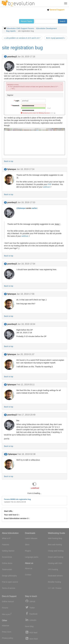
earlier (34, 208)
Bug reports (11, 31)
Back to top (9, 161)
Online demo (7, 563)
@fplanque (21, 208)
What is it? (6, 538)
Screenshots (7, 557)
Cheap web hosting (56, 551)
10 (6, 454)
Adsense (5, 626)
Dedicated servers (55, 576)
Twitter (30, 607)
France (59, 588)
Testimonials (7, 569)
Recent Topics (27, 21)
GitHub (30, 601)
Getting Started (8, 551)
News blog (29, 626)
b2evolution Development (47, 28)
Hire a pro (7, 614)
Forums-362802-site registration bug (17, 499)
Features (6, 545)
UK (53, 588)
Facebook (31, 614)
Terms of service (9, 588)
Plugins (28, 551)
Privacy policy (8, 638)
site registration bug (22, 48)
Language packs (32, 557)
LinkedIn (31, 620)
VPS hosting (53, 569)
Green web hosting (56, 557)
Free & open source (10, 582)
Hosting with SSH (55, 563)
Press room (7, 632)
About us (29, 568)
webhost (46, 187)
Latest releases (31, 538)
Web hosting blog (55, 538)
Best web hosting (55, 545)
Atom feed (31, 638)
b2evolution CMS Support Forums (20, 28)
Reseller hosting (54, 582)
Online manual (8, 601)
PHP (50, 184)
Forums (5, 608)
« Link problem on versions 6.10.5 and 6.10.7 (22, 38)
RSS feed (31, 632)
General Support (56, 10)
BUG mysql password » (56, 38)
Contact (28, 575)
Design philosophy (9, 576)
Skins (27, 545)
